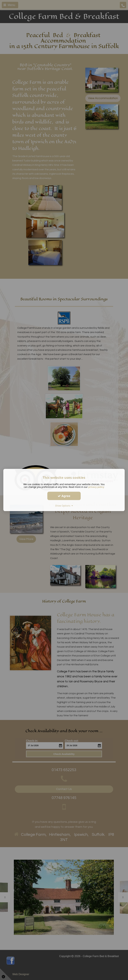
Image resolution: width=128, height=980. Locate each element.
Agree (64, 496)
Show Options (64, 506)
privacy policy (96, 487)
